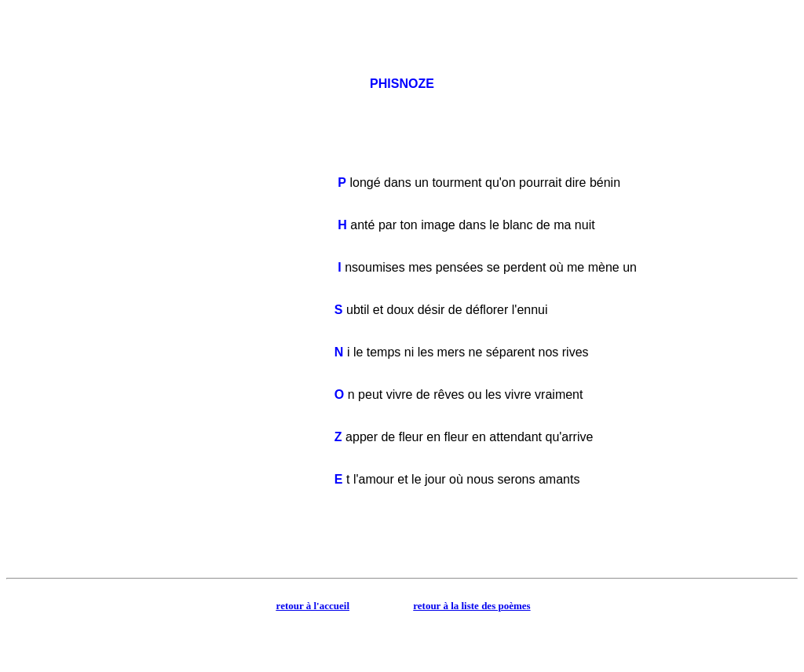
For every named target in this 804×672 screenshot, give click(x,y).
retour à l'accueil (313, 606)
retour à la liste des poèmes (471, 606)
